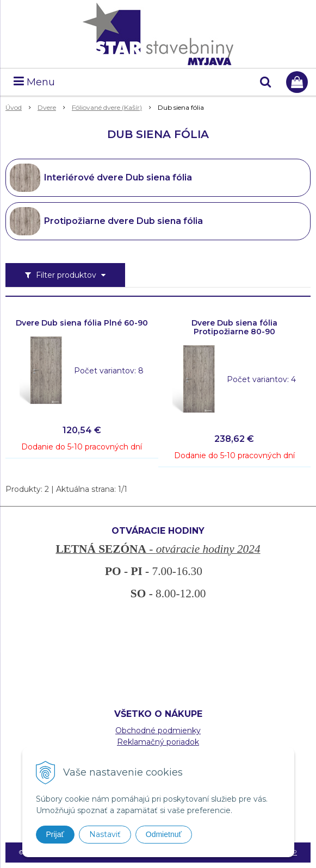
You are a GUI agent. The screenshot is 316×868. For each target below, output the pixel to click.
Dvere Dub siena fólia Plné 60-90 (82, 323)
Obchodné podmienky (158, 730)
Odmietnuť (164, 834)
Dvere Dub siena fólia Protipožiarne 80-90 (234, 327)
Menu (34, 82)
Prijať (55, 834)
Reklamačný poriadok (158, 742)
